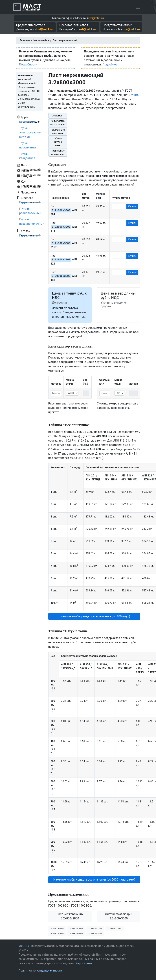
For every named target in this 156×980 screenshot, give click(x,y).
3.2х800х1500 (57, 929)
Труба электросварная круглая (30, 132)
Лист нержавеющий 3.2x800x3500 (119, 916)
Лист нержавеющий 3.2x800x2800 (70, 916)
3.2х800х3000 (76, 934)
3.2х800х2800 (57, 934)
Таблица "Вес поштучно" (58, 131)
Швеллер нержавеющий (31, 198)
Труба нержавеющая (31, 117)
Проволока (28, 192)
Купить (132, 206)
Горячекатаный (30, 202)
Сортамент (58, 116)
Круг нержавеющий (31, 182)
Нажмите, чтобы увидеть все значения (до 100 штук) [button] (94, 616)
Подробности (28, 64)
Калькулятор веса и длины (58, 123)
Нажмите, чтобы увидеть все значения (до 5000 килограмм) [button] (94, 880)
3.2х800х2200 (95, 929)
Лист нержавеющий (31, 165)
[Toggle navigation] (138, 7)
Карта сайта (84, 963)
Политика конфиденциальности (40, 971)
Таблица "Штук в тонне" (58, 142)
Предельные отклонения (58, 152)
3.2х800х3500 (95, 934)
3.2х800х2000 (76, 929)
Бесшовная (27, 122)
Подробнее (110, 64)
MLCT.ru (24, 946)
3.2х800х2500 (115, 929)
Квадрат (27, 176)
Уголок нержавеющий (31, 231)
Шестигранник (31, 187)
